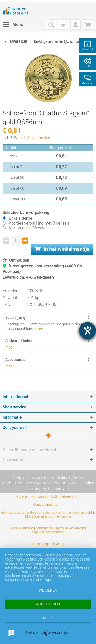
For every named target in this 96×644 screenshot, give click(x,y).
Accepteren (48, 604)
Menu (13, 24)
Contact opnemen (46, 505)
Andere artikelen (19, 341)
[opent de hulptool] (88, 331)
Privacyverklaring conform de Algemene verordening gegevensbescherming (48, 530)
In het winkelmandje (62, 249)
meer (39, 328)
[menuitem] (13, 25)
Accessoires (15, 360)
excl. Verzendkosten (34, 138)
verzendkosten (15, 483)
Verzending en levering (48, 544)
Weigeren (48, 590)
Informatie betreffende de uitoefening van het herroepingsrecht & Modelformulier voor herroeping (48, 514)
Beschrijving (15, 318)
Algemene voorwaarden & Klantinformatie (46, 497)
